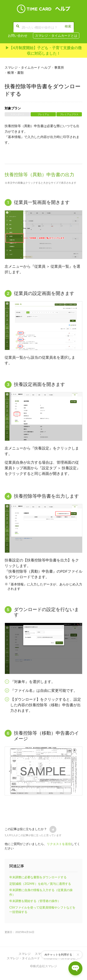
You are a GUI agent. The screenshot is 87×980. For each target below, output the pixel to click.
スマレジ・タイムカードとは (56, 35)
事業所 (59, 67)
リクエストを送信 (59, 844)
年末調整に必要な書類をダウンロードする (38, 877)
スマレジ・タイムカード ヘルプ (28, 67)
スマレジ (25, 954)
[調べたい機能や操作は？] (44, 27)
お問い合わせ (18, 35)
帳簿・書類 (16, 73)
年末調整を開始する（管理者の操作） (35, 901)
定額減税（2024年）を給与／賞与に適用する (40, 884)
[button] (53, 829)
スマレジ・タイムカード (23, 958)
